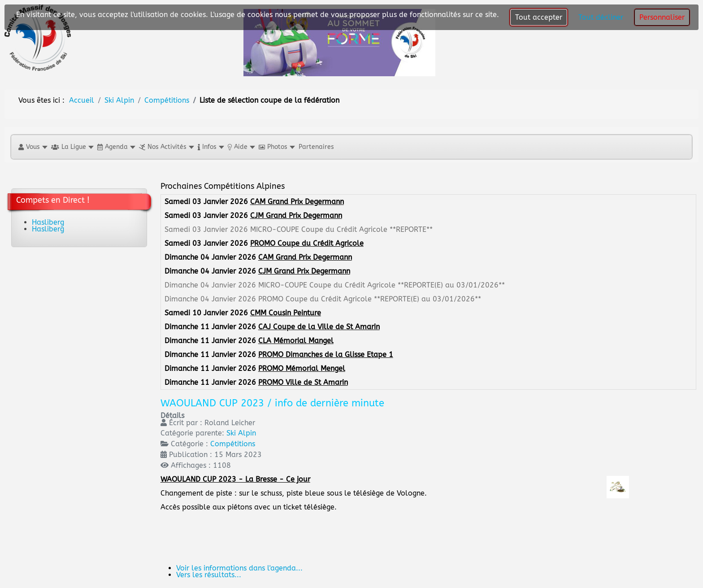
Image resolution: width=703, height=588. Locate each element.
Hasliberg (48, 222)
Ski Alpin (241, 433)
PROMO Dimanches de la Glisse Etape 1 (326, 355)
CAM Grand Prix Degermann (297, 202)
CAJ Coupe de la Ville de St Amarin (319, 327)
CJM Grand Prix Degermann (296, 216)
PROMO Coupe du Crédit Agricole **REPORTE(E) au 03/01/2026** (370, 299)
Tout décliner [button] (601, 17)
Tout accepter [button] (539, 17)
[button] (33, 147)
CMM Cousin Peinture (286, 313)
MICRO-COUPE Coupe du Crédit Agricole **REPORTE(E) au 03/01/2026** (382, 285)
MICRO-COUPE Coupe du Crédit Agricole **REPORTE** (341, 229)
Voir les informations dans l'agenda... (239, 568)
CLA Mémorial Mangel (296, 341)
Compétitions (233, 444)
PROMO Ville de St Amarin (303, 382)
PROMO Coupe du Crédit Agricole (307, 243)
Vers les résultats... (209, 575)
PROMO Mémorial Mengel (302, 368)
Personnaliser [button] (662, 17)
